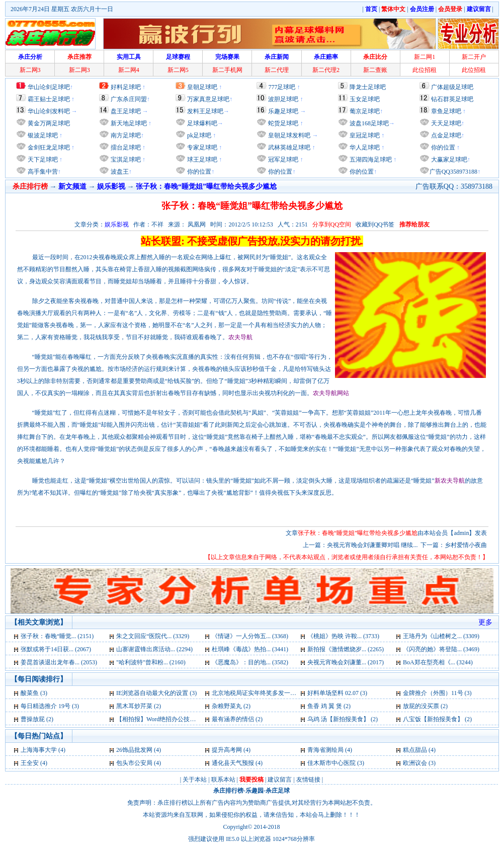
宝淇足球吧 (126, 160)
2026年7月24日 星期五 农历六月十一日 (62, 9)
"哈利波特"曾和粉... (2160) (151, 662)
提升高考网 (227, 750)
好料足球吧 (126, 87)
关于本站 (195, 780)
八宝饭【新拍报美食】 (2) (437, 719)
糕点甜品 (415, 750)
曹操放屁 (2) (37, 719)
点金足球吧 (445, 135)
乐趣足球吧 (283, 111)
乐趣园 (255, 791)
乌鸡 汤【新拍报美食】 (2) (343, 719)
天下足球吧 (42, 160)
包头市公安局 (134, 763)
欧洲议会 (415, 763)
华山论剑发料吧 (49, 111)
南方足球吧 (125, 135)
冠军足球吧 (282, 160)
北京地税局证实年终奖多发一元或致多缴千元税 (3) (279, 693)
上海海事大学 (39, 750)
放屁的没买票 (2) (425, 706)
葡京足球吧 (365, 111)
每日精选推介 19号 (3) (50, 706)
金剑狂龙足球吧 (48, 147)
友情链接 (308, 780)
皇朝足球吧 (202, 87)
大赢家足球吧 (448, 160)
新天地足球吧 (128, 123)
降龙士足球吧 (368, 87)
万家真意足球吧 (208, 99)
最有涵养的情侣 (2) (237, 719)
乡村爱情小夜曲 (466, 545)
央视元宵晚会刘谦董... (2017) (346, 662)
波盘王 (119, 172)
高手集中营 (42, 172)
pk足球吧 (198, 135)
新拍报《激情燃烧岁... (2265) (346, 649)
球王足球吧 (201, 160)
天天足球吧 (445, 123)
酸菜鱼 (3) (34, 693)
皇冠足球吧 (364, 135)
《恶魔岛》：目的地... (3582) (250, 662)
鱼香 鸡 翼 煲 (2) (329, 706)
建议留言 (280, 780)
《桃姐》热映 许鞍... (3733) (343, 636)
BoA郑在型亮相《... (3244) (438, 662)
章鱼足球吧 (446, 111)
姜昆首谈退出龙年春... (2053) (59, 662)
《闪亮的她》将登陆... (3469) (441, 649)
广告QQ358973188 (453, 172)
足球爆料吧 (202, 123)
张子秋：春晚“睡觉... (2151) (57, 636)
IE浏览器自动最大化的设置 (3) (156, 693)
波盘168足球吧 (369, 123)
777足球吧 (282, 87)
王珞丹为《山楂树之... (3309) (441, 636)
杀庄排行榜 (228, 791)
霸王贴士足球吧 (49, 99)
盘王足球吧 (126, 111)
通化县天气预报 (233, 763)
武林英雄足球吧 (288, 147)
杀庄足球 (278, 791)
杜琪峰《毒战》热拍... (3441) (250, 649)
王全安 (30, 763)
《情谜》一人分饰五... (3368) (250, 636)
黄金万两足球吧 (49, 123)
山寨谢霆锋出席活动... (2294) (154, 649)
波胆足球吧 (283, 99)
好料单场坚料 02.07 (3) (337, 693)
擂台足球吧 (125, 147)
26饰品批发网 (134, 750)
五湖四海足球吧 (370, 160)
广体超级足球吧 (452, 87)
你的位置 (198, 172)
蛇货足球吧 (284, 123)
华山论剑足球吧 (49, 87)
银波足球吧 (43, 135)
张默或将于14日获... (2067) (56, 649)
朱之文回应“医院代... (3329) (153, 636)
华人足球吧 (364, 147)
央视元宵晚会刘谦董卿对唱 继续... (372, 545)
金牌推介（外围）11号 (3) (437, 693)
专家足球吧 (201, 147)
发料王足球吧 (205, 111)
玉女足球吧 (365, 99)
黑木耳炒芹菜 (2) (139, 706)
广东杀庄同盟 (129, 99)
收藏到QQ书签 (375, 224)
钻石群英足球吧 (452, 99)
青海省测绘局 (325, 750)
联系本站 (223, 780)
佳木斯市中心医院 (331, 763)
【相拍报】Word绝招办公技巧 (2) (160, 719)
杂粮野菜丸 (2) (231, 706)
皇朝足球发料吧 (288, 135)
